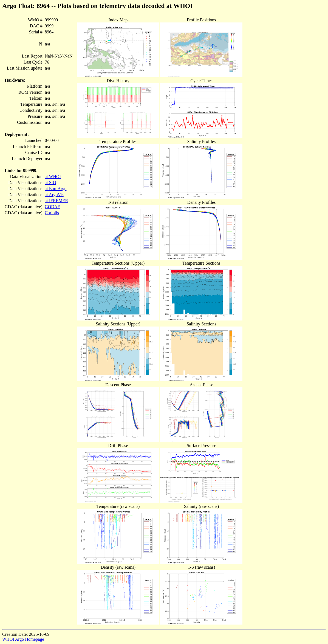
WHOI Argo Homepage (23, 639)
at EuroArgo (56, 189)
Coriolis (52, 213)
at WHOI (53, 177)
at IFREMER (56, 201)
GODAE (52, 207)
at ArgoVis (54, 195)
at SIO (50, 183)
